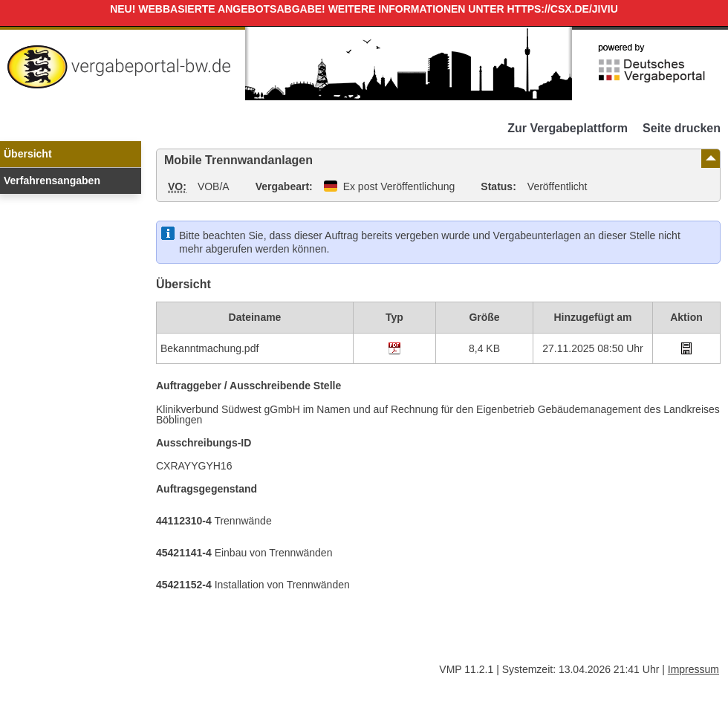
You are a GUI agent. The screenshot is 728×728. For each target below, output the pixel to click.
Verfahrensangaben (52, 181)
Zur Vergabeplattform (568, 128)
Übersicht (28, 154)
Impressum (693, 669)
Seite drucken (682, 128)
